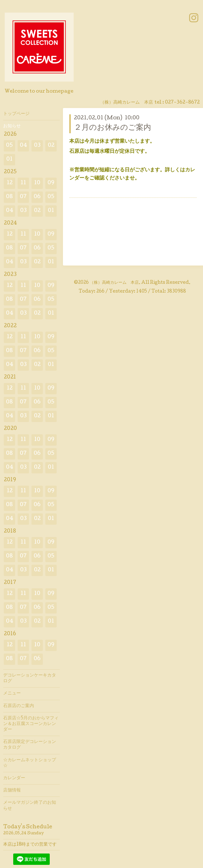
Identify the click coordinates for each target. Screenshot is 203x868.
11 (23, 183)
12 (10, 183)
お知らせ (12, 126)
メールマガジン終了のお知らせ (30, 806)
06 (37, 197)
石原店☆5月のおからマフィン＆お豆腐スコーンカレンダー (31, 724)
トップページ (16, 114)
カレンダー (14, 778)
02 (51, 146)
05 (9, 146)
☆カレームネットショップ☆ (30, 763)
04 (23, 146)
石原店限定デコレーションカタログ (30, 745)
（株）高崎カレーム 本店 (114, 283)
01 (9, 160)
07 (23, 197)
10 (37, 183)
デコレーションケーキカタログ (30, 678)
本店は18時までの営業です (30, 845)
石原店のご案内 (19, 706)
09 (51, 183)
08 (9, 197)
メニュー (12, 694)
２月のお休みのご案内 (113, 128)
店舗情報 (12, 791)
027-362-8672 (182, 103)
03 (37, 146)
